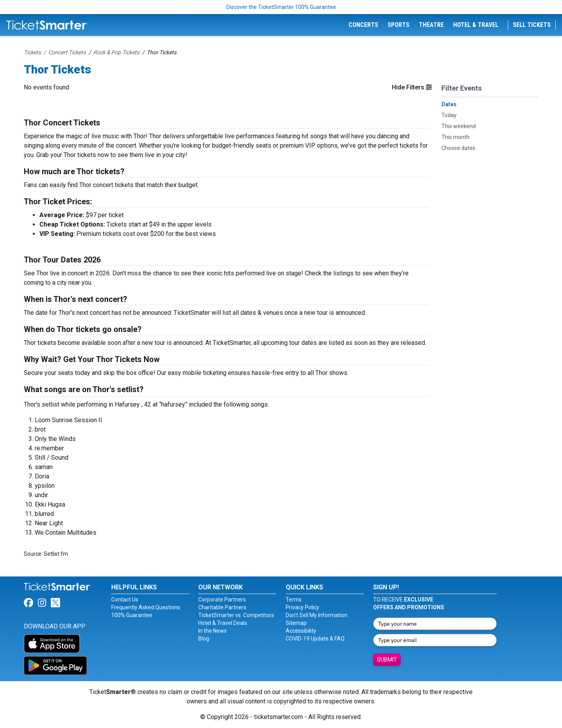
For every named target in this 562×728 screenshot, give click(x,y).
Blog (204, 639)
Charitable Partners (222, 607)
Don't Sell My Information (317, 615)
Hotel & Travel (476, 25)
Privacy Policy (302, 607)
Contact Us (125, 600)
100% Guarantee (132, 615)
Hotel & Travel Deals (223, 623)
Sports (398, 25)
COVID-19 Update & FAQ (315, 639)
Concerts (363, 25)
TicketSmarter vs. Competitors (236, 615)
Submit (387, 660)
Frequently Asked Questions (146, 607)
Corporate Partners (222, 600)
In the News (213, 631)
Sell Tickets (532, 25)
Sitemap (296, 623)
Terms (294, 600)
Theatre (431, 25)
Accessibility (301, 631)
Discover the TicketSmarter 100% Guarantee (281, 7)
